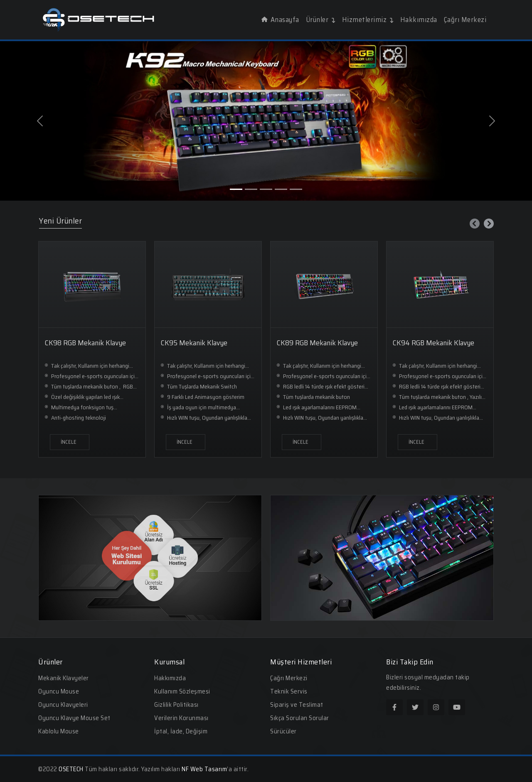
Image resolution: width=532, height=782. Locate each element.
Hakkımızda (419, 20)
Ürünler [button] (321, 20)
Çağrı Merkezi (465, 20)
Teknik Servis (289, 691)
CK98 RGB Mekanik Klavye (85, 343)
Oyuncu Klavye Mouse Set (74, 718)
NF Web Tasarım (204, 769)
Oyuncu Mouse (59, 691)
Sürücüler (283, 731)
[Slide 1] (236, 189)
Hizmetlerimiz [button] (368, 20)
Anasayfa (280, 20)
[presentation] (475, 224)
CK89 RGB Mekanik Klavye (317, 343)
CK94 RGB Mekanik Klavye (433, 343)
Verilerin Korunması (181, 718)
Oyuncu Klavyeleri (63, 705)
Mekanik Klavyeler (64, 678)
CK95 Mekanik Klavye (194, 343)
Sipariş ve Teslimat (297, 705)
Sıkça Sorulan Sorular (300, 718)
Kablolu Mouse (59, 731)
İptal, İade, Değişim (181, 731)
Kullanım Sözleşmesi (182, 691)
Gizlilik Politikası (176, 705)
